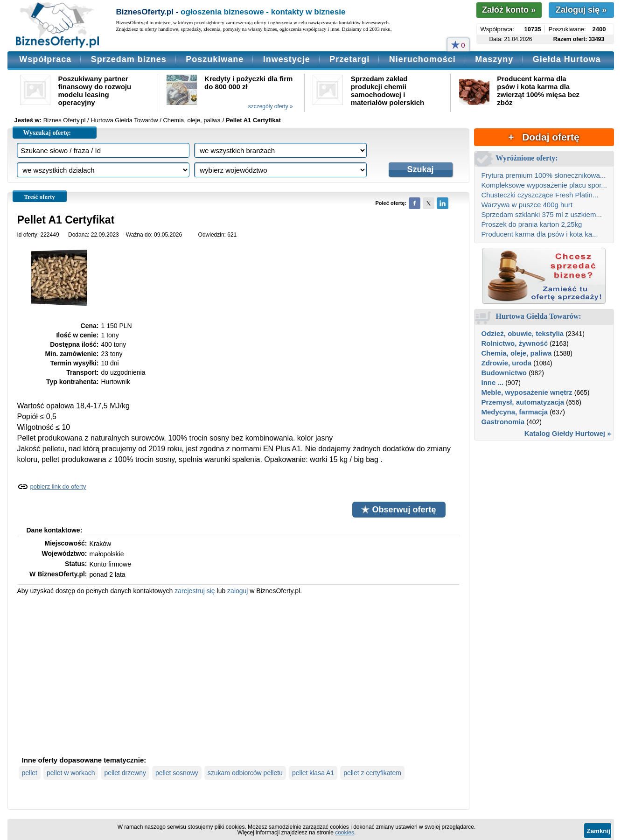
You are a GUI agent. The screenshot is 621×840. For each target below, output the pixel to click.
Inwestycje (287, 59)
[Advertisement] (238, 674)
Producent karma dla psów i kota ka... (540, 234)
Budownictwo (504, 373)
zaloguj (237, 591)
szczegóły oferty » (271, 106)
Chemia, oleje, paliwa (517, 353)
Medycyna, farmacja (515, 412)
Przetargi (349, 59)
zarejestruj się (195, 591)
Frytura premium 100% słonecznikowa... (544, 175)
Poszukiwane (215, 59)
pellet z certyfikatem (372, 773)
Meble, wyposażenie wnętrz (527, 392)
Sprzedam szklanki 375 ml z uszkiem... (542, 214)
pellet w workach (71, 773)
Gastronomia (503, 422)
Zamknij (599, 831)
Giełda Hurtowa (567, 59)
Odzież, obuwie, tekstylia (523, 333)
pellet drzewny (125, 773)
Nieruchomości (422, 59)
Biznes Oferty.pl (65, 120)
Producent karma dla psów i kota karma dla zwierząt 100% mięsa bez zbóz (538, 91)
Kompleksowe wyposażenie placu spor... (544, 185)
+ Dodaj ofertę (544, 137)
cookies (345, 833)
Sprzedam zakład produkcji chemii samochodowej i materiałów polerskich (388, 91)
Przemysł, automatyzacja (523, 402)
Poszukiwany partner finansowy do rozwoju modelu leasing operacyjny (95, 91)
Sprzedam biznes (129, 59)
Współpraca (45, 59)
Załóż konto (509, 10)
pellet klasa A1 (313, 773)
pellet (30, 773)
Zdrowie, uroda (507, 363)
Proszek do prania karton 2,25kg (532, 224)
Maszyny (494, 59)
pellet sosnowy (177, 773)
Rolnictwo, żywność (515, 343)
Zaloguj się (581, 10)
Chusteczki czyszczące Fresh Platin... (540, 195)
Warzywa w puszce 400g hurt (527, 205)
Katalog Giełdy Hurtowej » (568, 433)
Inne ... (493, 382)
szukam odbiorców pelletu (245, 773)
